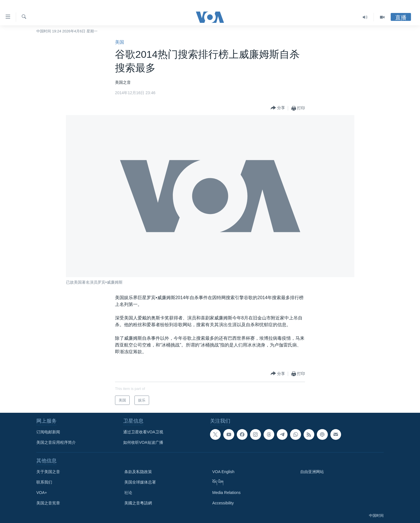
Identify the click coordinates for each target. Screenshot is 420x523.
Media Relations (226, 493)
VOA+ (42, 493)
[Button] (278, 108)
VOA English (223, 472)
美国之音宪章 (48, 503)
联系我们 (44, 482)
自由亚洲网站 (312, 472)
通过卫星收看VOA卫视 (143, 432)
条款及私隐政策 (138, 472)
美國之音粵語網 (138, 503)
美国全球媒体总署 (140, 482)
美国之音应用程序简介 (56, 442)
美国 (120, 42)
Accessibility (223, 503)
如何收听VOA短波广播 (143, 442)
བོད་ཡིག (218, 482)
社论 (128, 493)
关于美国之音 (48, 472)
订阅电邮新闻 (48, 432)
